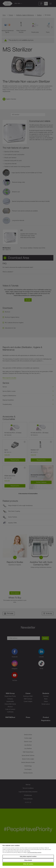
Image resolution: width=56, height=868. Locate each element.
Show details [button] (28, 860)
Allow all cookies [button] (28, 864)
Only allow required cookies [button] (28, 856)
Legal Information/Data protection (34, 852)
